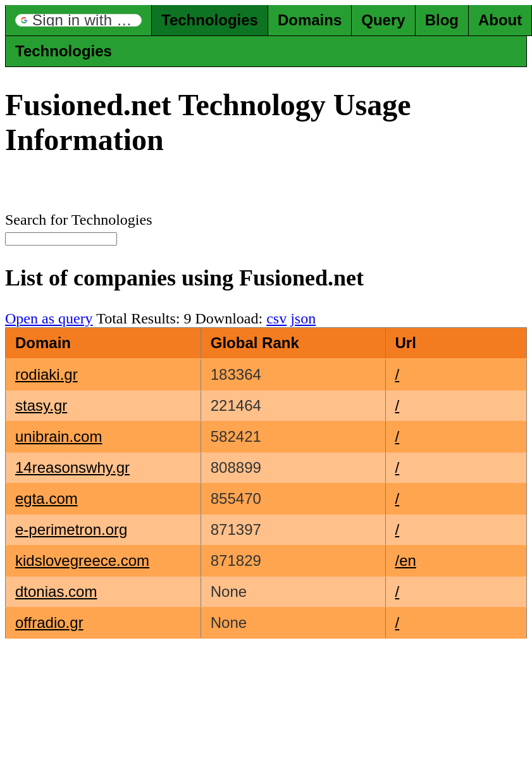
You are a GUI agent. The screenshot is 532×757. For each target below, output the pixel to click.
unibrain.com (59, 436)
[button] (78, 20)
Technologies (210, 20)
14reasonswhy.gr (72, 467)
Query (383, 20)
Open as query (49, 318)
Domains (310, 20)
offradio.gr (49, 622)
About (500, 20)
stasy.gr (41, 405)
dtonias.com (56, 591)
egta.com (46, 498)
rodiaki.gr (46, 374)
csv (276, 318)
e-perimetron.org (71, 529)
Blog (442, 20)
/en (406, 560)
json (303, 318)
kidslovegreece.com (82, 560)
